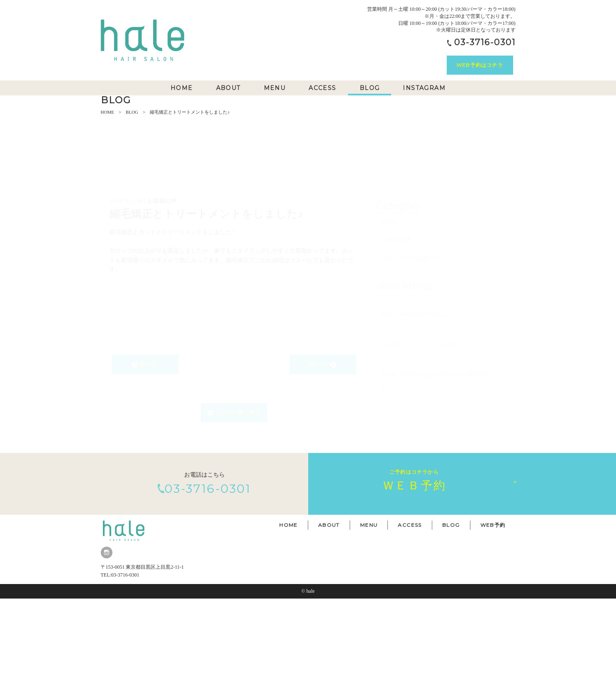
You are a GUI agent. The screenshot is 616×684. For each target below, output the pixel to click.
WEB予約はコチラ (480, 65)
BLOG (132, 197)
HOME (107, 197)
